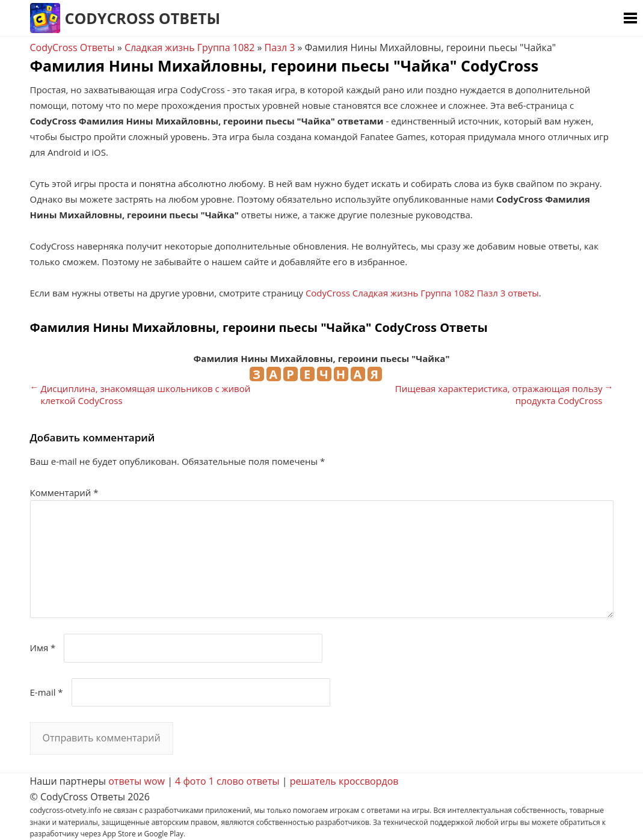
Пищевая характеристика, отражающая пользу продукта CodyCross (499, 394)
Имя (43, 648)
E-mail (47, 692)
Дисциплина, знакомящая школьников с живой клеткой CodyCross (146, 394)
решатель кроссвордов (344, 781)
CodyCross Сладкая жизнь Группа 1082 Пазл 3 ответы (422, 293)
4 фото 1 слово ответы (227, 781)
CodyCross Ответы (143, 18)
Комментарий (64, 492)
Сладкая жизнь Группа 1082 (189, 48)
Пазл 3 (280, 48)
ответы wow (137, 781)
